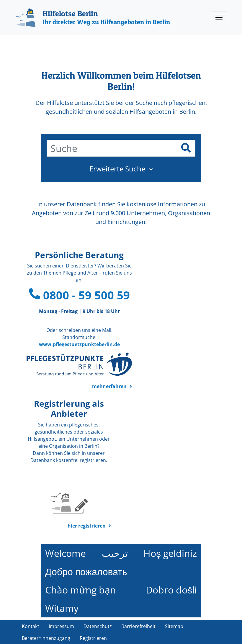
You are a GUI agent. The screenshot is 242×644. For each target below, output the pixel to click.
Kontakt (31, 626)
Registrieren (93, 638)
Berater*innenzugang (46, 638)
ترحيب (115, 553)
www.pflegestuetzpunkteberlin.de (79, 344)
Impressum (61, 626)
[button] (121, 169)
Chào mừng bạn (81, 590)
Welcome (66, 553)
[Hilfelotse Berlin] (92, 17)
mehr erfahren (109, 386)
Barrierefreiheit (138, 626)
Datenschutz (98, 626)
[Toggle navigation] (219, 17)
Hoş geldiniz (170, 553)
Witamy (62, 608)
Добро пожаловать (86, 571)
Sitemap (174, 626)
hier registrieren (87, 526)
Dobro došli (171, 590)
